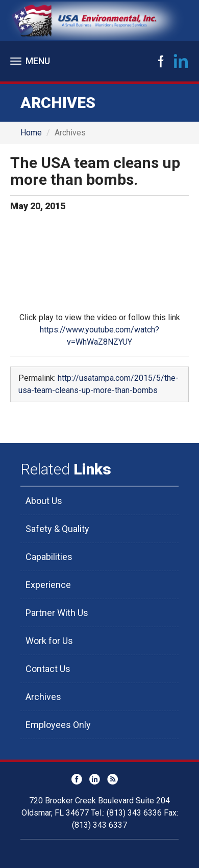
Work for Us (49, 641)
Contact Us (48, 669)
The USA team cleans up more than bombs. (95, 171)
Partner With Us (57, 613)
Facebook (161, 61)
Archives (43, 697)
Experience (48, 585)
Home (31, 133)
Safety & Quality (57, 529)
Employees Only (58, 725)
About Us (44, 501)
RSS (113, 779)
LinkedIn (181, 61)
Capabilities (49, 557)
